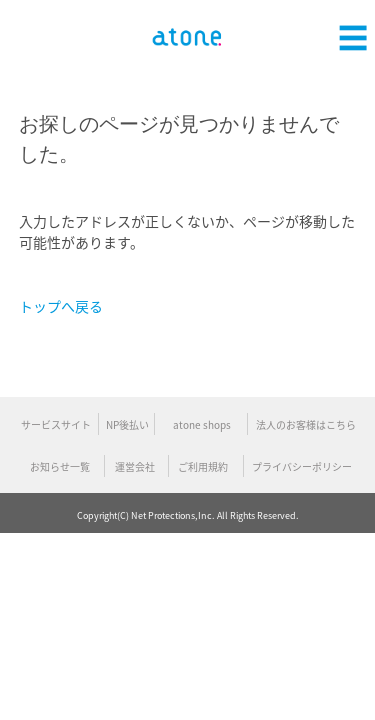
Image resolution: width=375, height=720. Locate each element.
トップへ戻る (61, 306)
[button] (353, 35)
